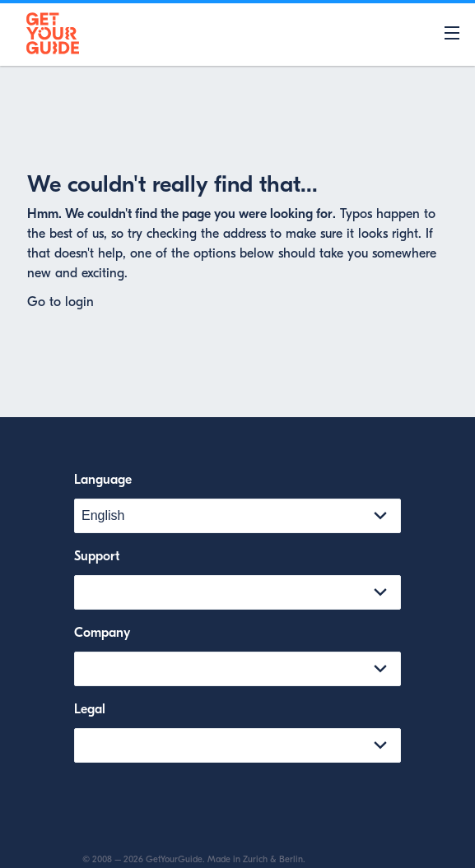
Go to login (61, 302)
